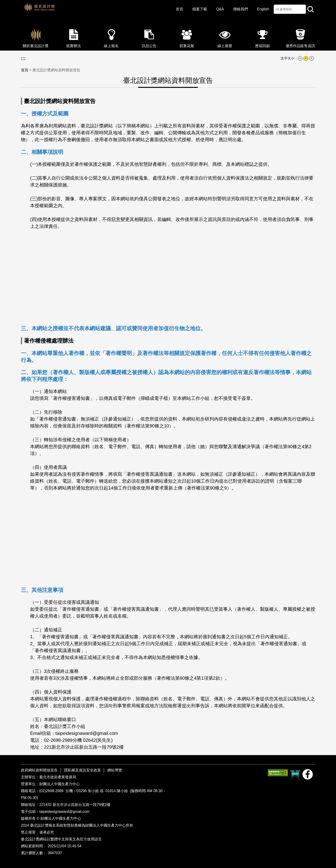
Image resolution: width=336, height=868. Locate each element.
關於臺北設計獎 (36, 37)
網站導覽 (115, 770)
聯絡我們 (241, 9)
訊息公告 (149, 37)
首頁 (179, 9)
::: (23, 58)
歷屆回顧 (262, 37)
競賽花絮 (187, 37)
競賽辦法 (74, 37)
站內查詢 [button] (310, 9)
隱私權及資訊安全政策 (83, 770)
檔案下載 (200, 9)
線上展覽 (225, 37)
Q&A (220, 9)
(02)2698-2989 (52, 791)
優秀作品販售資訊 (300, 37)
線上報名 (111, 37)
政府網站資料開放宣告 (40, 770)
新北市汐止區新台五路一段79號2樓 (81, 805)
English (263, 9)
